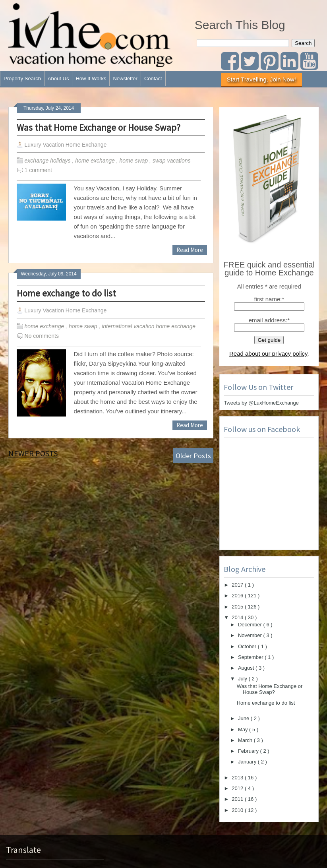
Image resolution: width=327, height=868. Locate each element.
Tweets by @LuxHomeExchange (261, 403)
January (248, 762)
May (244, 729)
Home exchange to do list (66, 293)
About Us (58, 78)
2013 (238, 778)
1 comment (38, 170)
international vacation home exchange (149, 326)
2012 (238, 788)
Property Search (22, 78)
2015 (238, 607)
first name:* (269, 299)
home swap (134, 161)
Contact (153, 78)
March (246, 740)
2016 (238, 596)
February (249, 751)
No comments (42, 336)
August (247, 668)
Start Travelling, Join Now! (261, 79)
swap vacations (172, 161)
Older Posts (193, 456)
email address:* (269, 320)
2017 (238, 585)
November (251, 635)
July (243, 679)
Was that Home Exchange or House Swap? (99, 127)
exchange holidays (48, 161)
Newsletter (125, 78)
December (251, 625)
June (244, 718)
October (248, 646)
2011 (238, 799)
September (251, 657)
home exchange (96, 161)
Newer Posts (33, 453)
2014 (238, 617)
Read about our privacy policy (268, 354)
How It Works (91, 78)
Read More (190, 250)
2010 (238, 810)
